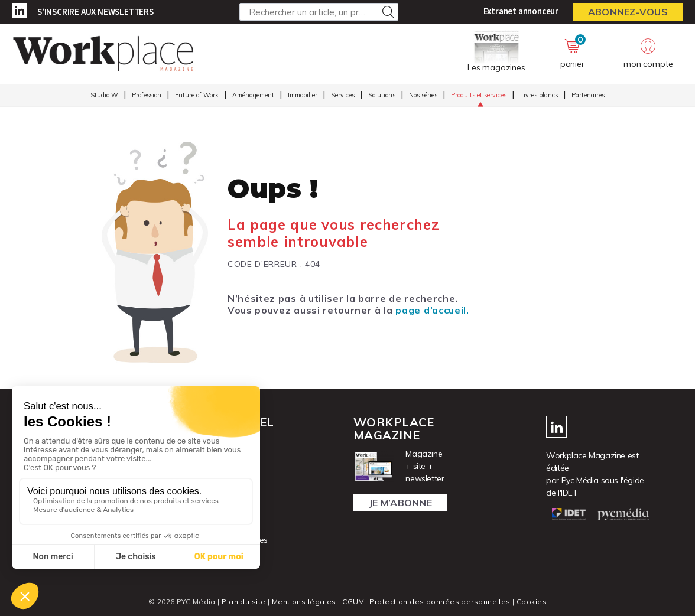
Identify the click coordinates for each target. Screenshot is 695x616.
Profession (147, 95)
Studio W (104, 95)
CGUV (353, 602)
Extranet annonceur (521, 11)
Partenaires (588, 95)
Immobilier (303, 95)
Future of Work (197, 95)
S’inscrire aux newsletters (95, 12)
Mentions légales (304, 602)
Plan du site (243, 602)
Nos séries (423, 95)
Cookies (532, 602)
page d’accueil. (432, 310)
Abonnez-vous (628, 12)
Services (343, 95)
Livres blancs (539, 95)
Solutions (382, 95)
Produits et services (479, 95)
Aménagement (253, 95)
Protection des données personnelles (440, 602)
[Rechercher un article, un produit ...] (319, 12)
